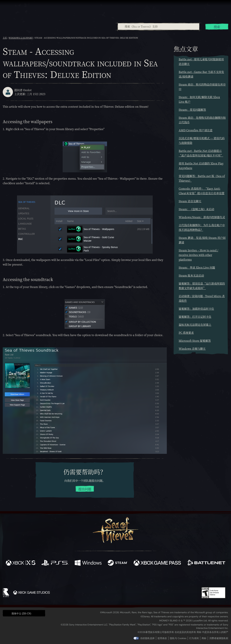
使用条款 (162, 638)
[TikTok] (139, 577)
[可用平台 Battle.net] (206, 563)
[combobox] (158, 27)
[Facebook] (82, 577)
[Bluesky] (148, 578)
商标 (204, 638)
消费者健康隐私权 (219, 638)
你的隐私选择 (147, 638)
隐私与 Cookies (178, 638)
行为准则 (194, 638)
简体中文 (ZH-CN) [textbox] (21, 613)
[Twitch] (100, 577)
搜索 (217, 27)
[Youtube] (115, 577)
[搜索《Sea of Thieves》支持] (159, 27)
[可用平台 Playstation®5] (55, 563)
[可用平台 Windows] (88, 563)
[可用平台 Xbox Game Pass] (157, 563)
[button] (24, 613)
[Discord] (129, 578)
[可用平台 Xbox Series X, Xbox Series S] (21, 563)
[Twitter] (90, 577)
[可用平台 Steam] (118, 563)
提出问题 (85, 489)
